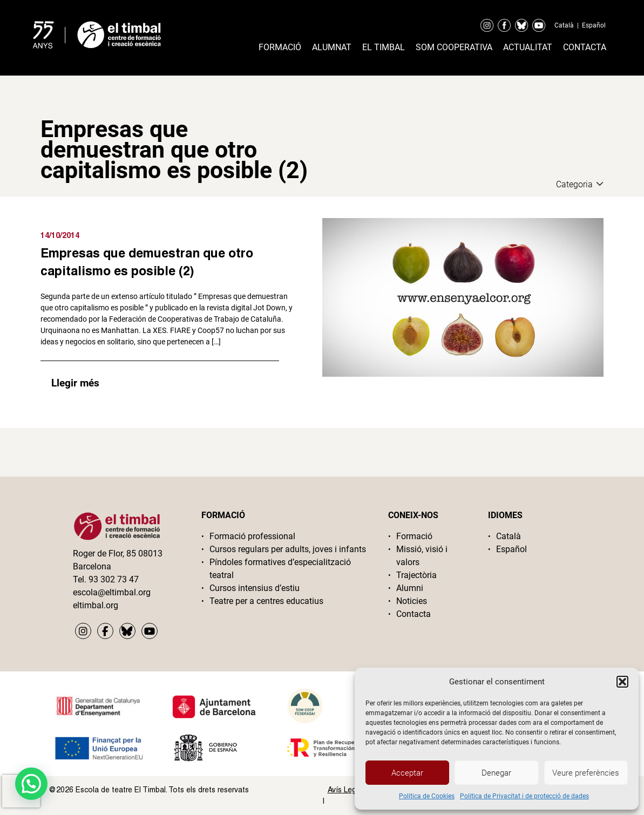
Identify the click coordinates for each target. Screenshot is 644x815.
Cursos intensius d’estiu (255, 588)
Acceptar (407, 773)
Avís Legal (345, 790)
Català (564, 25)
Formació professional (252, 536)
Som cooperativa (454, 47)
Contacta (585, 47)
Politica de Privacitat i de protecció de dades (524, 796)
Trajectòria (416, 575)
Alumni (410, 588)
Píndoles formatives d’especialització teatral (280, 569)
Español (594, 25)
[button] (622, 682)
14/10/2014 (60, 235)
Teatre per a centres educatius (266, 601)
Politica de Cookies (427, 796)
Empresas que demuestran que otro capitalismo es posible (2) (147, 262)
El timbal (384, 47)
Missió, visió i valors (422, 556)
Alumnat (332, 47)
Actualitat (528, 47)
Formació (280, 47)
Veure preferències (586, 773)
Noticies (412, 601)
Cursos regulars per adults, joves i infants (288, 549)
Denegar (496, 773)
